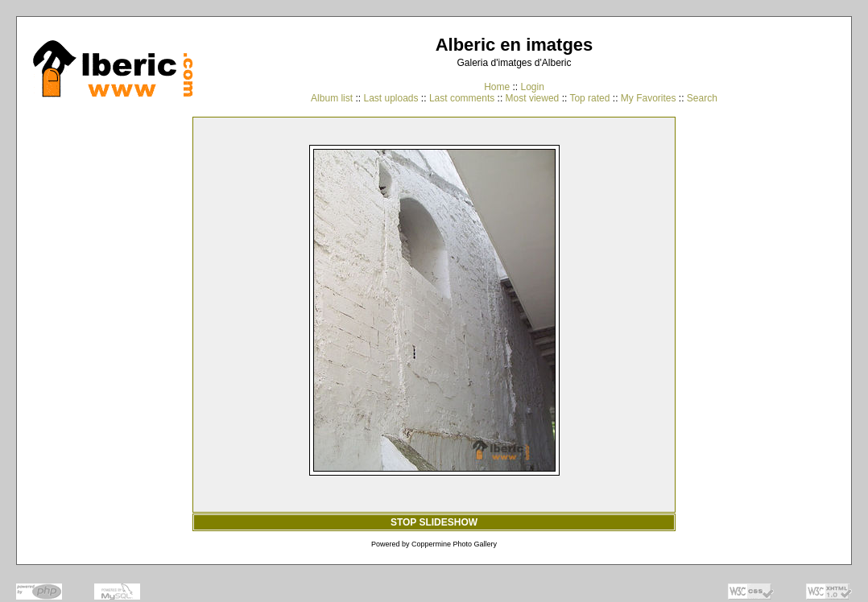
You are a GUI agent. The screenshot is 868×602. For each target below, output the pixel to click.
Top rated (589, 98)
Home (497, 87)
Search (702, 98)
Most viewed (533, 98)
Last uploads (391, 98)
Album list (332, 98)
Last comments (462, 98)
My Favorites (649, 98)
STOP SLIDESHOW (434, 522)
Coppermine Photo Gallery (454, 544)
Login (532, 87)
